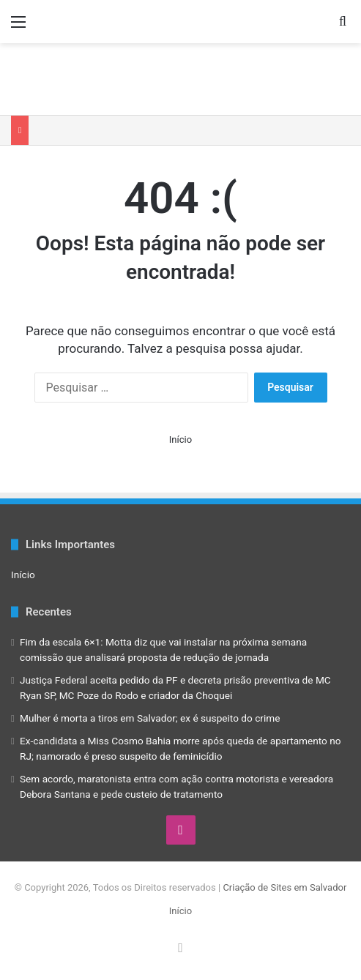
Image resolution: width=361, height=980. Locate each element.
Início (180, 439)
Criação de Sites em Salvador (284, 887)
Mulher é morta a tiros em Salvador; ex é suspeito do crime (150, 718)
